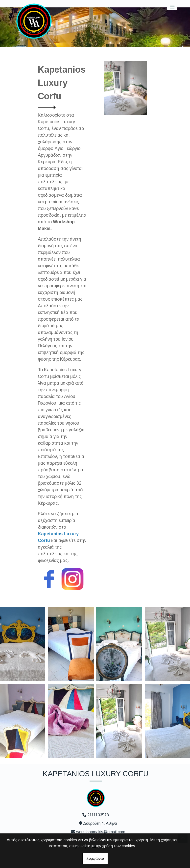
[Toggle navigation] (172, 7)
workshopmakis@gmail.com (101, 832)
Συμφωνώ (95, 858)
